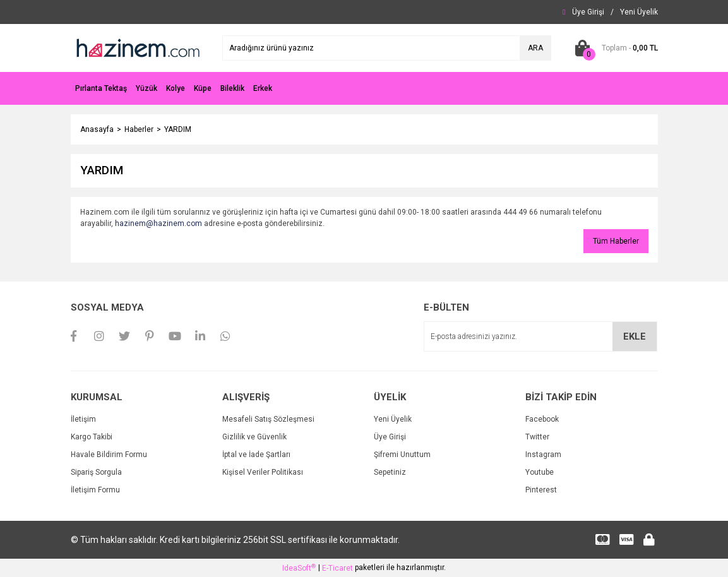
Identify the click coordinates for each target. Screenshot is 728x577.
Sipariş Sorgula (96, 472)
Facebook (542, 419)
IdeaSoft (299, 568)
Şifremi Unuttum (402, 455)
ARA (535, 48)
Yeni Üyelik (393, 419)
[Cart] (614, 48)
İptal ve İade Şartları (256, 455)
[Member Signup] (639, 12)
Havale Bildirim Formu (109, 455)
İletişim (83, 419)
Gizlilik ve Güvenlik (254, 437)
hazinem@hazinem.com (158, 223)
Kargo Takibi (92, 437)
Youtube (540, 472)
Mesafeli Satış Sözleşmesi (268, 419)
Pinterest (541, 490)
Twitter (537, 437)
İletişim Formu (95, 490)
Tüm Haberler (616, 241)
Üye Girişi (390, 437)
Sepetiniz (390, 472)
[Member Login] (588, 12)
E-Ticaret (337, 568)
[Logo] (137, 47)
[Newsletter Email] (540, 336)
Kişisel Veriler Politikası (263, 472)
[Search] (387, 48)
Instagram (543, 455)
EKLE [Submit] (635, 336)
